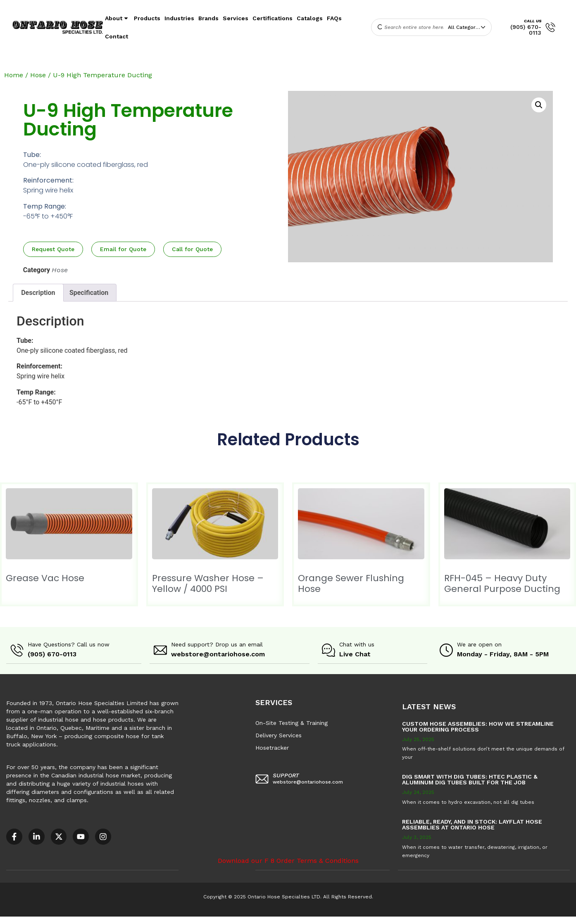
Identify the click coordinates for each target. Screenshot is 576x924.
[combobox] (469, 27)
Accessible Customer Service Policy (51, 920)
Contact (117, 36)
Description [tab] (38, 293)
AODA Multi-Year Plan (135, 920)
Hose (38, 75)
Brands (208, 18)
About (117, 18)
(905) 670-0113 (526, 30)
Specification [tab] (89, 293)
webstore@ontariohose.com (218, 654)
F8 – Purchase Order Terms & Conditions (298, 920)
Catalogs (310, 18)
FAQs (334, 18)
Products (147, 18)
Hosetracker (272, 747)
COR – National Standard (204, 920)
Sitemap (372, 920)
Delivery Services (278, 735)
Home (14, 75)
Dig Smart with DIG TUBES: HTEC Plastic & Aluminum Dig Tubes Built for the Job (470, 779)
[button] (539, 105)
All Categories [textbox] (465, 27)
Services (236, 18)
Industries (179, 18)
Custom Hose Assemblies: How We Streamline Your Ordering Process (478, 726)
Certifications (273, 18)
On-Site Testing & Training (292, 722)
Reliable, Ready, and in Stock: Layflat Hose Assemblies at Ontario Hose (472, 824)
